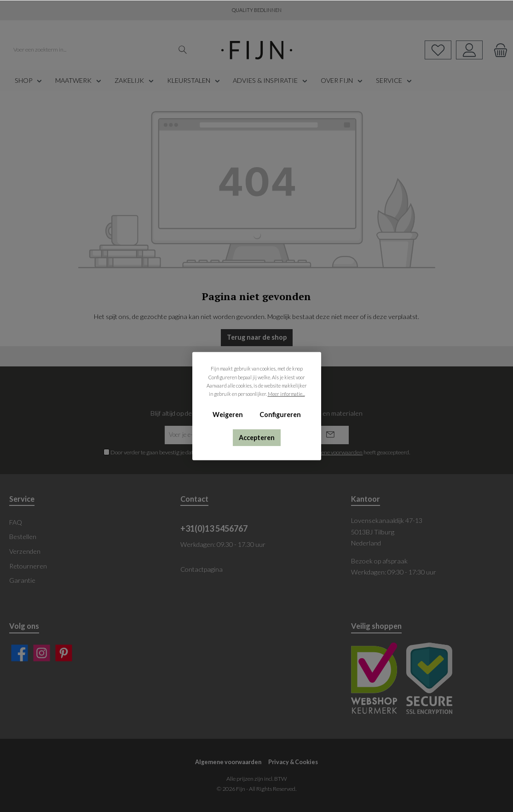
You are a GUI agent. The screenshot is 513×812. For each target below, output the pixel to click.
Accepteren (257, 437)
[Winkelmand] (498, 50)
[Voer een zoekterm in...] (91, 50)
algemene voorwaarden (334, 452)
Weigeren (228, 415)
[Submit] (330, 435)
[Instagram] (42, 653)
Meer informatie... (286, 394)
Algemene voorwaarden (228, 762)
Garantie (22, 580)
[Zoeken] (183, 50)
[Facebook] (20, 653)
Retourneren (28, 566)
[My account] (469, 50)
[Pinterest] (64, 653)
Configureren (280, 415)
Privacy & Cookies (293, 762)
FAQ (16, 522)
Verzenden (25, 551)
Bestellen (23, 536)
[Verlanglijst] (438, 50)
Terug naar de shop (257, 337)
